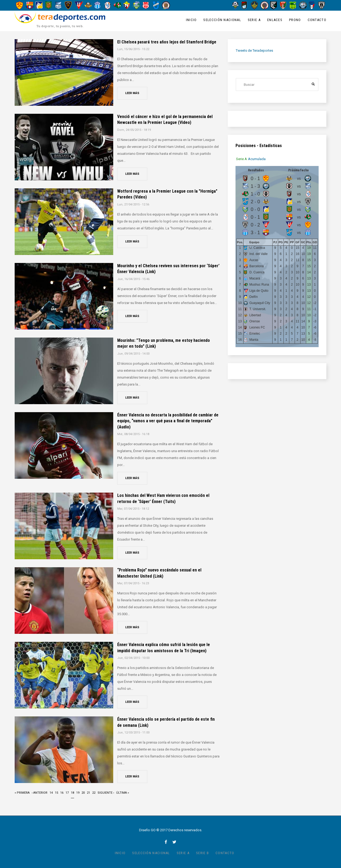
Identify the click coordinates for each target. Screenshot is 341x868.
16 (62, 792)
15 (56, 792)
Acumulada (257, 159)
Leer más (132, 93)
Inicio (191, 20)
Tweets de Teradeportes (254, 50)
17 (67, 792)
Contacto (317, 20)
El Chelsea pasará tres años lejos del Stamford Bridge (167, 42)
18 (72, 794)
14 (51, 792)
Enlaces (275, 20)
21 (88, 792)
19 (78, 792)
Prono (295, 20)
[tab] (242, 159)
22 (94, 792)
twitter (174, 842)
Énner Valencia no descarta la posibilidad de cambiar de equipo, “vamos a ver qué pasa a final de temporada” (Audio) (168, 421)
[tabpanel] (277, 257)
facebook (166, 842)
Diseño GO (147, 830)
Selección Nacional (222, 20)
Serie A (254, 20)
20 (83, 792)
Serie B (202, 853)
